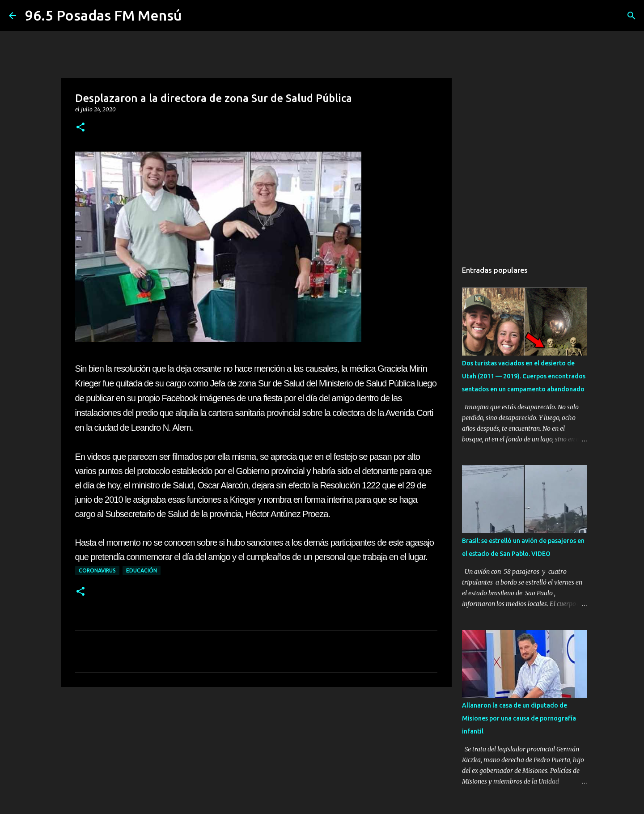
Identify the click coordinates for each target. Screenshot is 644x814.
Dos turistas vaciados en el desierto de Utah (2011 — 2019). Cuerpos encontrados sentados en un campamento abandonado (524, 376)
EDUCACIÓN (142, 570)
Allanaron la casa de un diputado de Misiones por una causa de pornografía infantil (519, 718)
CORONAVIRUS (97, 570)
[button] (80, 128)
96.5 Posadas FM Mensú (103, 15)
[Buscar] (631, 16)
